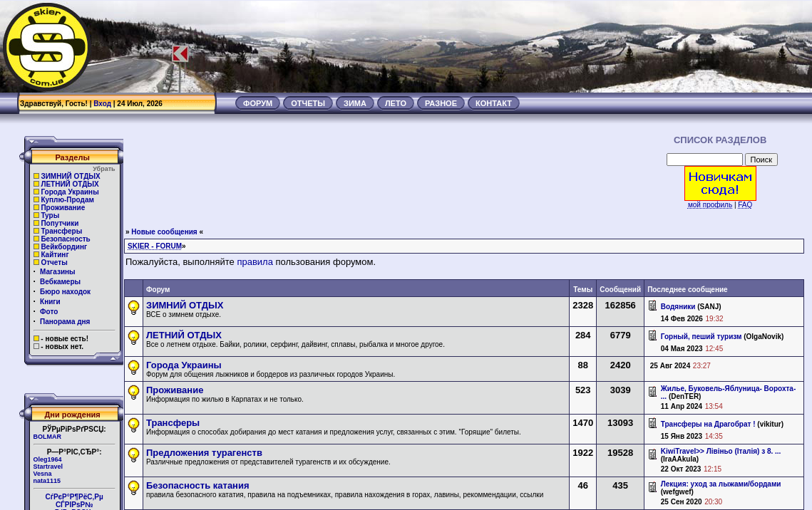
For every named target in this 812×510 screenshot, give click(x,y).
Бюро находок (65, 292)
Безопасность (65, 239)
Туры (50, 215)
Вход (102, 104)
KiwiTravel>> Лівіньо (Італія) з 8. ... (721, 451)
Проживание (63, 208)
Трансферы (61, 231)
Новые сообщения (164, 232)
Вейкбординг (64, 247)
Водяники (678, 307)
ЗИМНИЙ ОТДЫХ (70, 176)
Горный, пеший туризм (701, 337)
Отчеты (54, 262)
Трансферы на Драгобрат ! (708, 424)
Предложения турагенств (204, 453)
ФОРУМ (258, 103)
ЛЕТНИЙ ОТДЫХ (70, 184)
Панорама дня (65, 322)
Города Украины (70, 192)
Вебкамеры (60, 282)
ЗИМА (355, 103)
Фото (49, 312)
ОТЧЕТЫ (308, 103)
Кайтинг (55, 255)
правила (255, 262)
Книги (50, 302)
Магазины (58, 272)
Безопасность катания (198, 485)
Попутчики (60, 223)
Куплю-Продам (67, 200)
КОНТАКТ (494, 103)
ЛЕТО (396, 103)
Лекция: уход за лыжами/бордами (721, 484)
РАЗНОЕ (441, 103)
